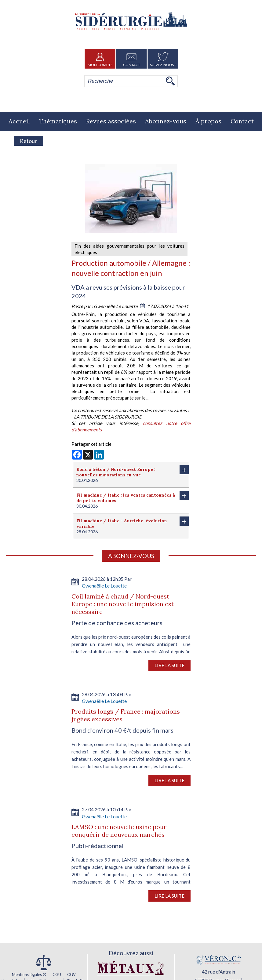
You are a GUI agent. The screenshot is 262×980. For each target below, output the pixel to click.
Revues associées (111, 121)
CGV (71, 974)
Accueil (19, 121)
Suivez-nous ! (163, 59)
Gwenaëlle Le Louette (116, 306)
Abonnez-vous (166, 121)
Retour (28, 141)
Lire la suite (169, 665)
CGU (57, 974)
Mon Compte (100, 59)
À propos (208, 121)
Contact (132, 59)
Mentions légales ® (29, 974)
